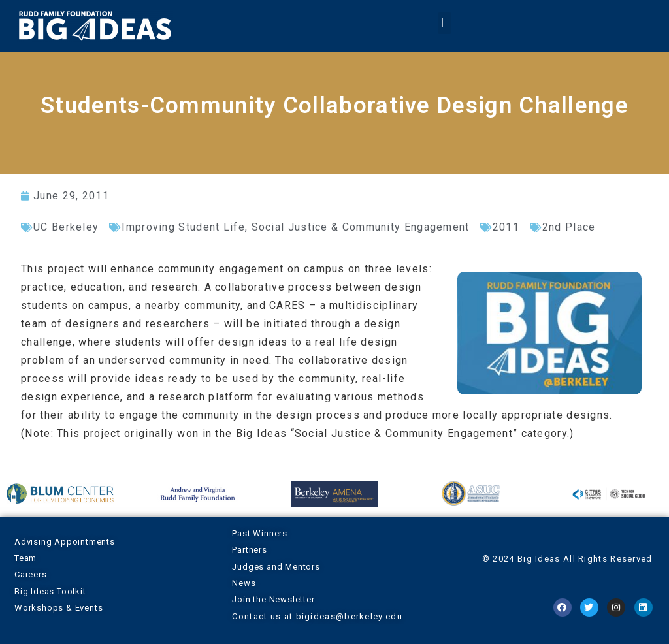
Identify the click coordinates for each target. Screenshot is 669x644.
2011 (506, 227)
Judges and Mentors (276, 567)
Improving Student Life (183, 227)
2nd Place (569, 227)
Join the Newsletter (273, 599)
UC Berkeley (66, 227)
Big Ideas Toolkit (50, 591)
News (244, 583)
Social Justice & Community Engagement (361, 227)
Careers (31, 574)
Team (25, 558)
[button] (444, 23)
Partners (249, 550)
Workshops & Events (58, 608)
